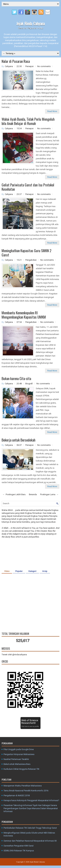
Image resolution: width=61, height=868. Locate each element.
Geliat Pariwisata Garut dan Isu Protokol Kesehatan (28, 187)
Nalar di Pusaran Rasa (16, 61)
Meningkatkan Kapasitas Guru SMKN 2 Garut (27, 253)
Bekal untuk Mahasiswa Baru (17, 764)
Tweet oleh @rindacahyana (14, 655)
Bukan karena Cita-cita (16, 378)
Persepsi (30, 66)
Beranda (33, 494)
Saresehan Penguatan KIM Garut (19, 846)
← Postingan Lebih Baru (14, 494)
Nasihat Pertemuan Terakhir (16, 759)
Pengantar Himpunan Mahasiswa (19, 754)
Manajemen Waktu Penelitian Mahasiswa (23, 786)
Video (7, 571)
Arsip (45, 571)
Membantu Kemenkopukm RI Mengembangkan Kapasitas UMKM (24, 315)
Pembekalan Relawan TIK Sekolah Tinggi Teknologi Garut (30, 828)
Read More (52, 111)
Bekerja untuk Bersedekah (18, 440)
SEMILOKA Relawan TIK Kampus (19, 851)
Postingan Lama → (49, 494)
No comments (44, 66)
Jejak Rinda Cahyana (30, 23)
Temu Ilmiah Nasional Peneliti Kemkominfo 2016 (26, 791)
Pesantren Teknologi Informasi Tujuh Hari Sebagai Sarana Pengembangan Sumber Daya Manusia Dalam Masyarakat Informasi (31, 808)
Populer (19, 571)
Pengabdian (31, 260)
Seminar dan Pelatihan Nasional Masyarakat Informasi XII (30, 841)
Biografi (29, 384)
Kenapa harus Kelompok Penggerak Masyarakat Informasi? (31, 800)
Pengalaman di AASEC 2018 (17, 795)
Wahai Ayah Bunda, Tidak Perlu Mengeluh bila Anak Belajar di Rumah (28, 121)
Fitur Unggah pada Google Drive (19, 749)
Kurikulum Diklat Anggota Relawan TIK (21, 769)
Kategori (32, 571)
